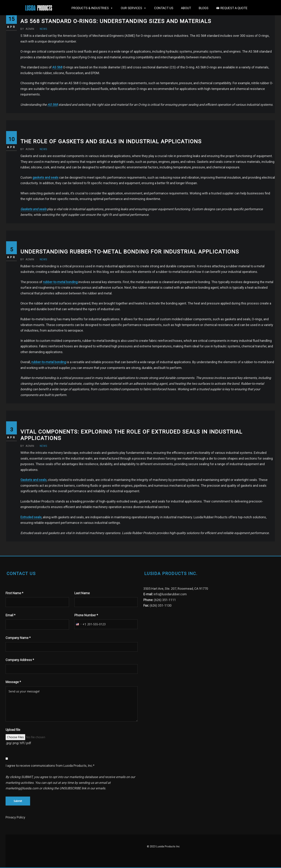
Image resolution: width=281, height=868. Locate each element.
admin (27, 29)
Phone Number (86, 615)
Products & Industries (92, 8)
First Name (14, 593)
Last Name (82, 593)
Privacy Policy (15, 817)
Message (13, 682)
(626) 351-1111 (165, 600)
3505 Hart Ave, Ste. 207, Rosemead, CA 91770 (176, 589)
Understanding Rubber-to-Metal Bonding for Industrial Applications (130, 252)
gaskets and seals (46, 177)
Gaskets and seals (33, 209)
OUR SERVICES (134, 8)
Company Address (20, 660)
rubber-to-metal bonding (60, 282)
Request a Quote (234, 8)
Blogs (204, 8)
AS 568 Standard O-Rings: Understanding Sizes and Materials (116, 21)
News (44, 29)
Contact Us (164, 8)
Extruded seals (31, 517)
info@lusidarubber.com (170, 594)
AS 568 (57, 67)
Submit (18, 801)
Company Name (18, 638)
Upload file (13, 730)
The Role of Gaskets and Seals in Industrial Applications (111, 141)
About (186, 8)
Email (10, 615)
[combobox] (80, 624)
